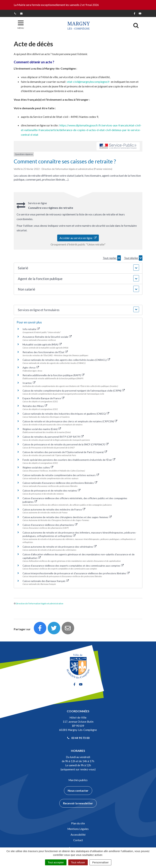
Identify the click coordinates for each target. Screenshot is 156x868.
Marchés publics (78, 780)
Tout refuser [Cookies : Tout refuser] (78, 862)
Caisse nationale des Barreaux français (46, 581)
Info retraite (31, 329)
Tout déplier (133, 258)
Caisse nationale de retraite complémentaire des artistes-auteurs (61, 475)
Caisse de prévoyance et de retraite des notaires (52, 490)
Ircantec (29, 383)
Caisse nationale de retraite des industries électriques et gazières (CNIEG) (66, 414)
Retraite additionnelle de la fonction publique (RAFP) (54, 375)
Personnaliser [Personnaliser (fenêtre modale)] (100, 862)
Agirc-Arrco (31, 367)
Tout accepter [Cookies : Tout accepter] (56, 862)
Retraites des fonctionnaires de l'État (45, 352)
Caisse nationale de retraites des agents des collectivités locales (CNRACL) (66, 360)
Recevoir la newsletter (78, 803)
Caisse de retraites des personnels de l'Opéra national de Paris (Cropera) (65, 452)
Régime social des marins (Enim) (42, 429)
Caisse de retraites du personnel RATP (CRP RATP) (53, 437)
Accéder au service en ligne (78, 238)
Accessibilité (78, 835)
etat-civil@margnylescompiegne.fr (88, 82)
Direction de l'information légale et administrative (40, 603)
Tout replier (112, 258)
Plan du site (78, 823)
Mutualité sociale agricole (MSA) (42, 344)
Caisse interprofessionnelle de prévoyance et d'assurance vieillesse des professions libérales (76, 573)
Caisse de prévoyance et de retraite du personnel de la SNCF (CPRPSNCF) (66, 444)
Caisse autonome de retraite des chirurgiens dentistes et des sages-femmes (67, 517)
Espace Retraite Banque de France (44, 398)
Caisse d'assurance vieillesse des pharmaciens (50, 525)
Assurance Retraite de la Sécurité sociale (47, 337)
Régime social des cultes (38, 467)
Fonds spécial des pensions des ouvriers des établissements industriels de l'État (69, 460)
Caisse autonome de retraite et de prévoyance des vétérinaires (60, 547)
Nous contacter (78, 790)
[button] (78, 268)
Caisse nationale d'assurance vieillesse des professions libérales (60, 483)
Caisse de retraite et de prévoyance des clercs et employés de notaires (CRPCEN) (70, 421)
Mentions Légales (78, 829)
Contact (78, 840)
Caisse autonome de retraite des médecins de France (54, 509)
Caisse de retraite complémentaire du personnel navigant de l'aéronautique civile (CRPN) (74, 391)
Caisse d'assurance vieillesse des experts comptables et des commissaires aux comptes (73, 566)
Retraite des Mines (35, 406)
